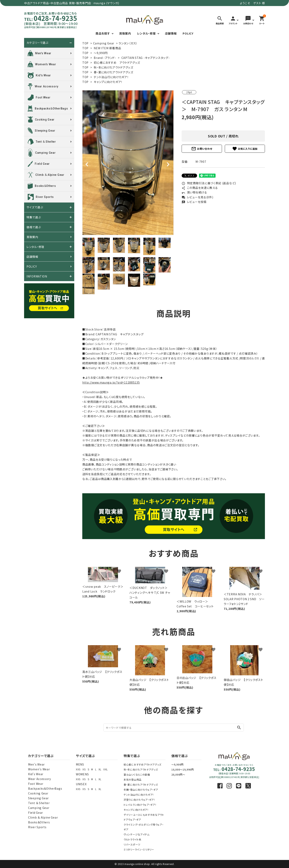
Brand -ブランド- (105, 58)
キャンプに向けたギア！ (108, 82)
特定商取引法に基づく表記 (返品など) (209, 183)
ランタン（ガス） (128, 43)
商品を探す (103, 33)
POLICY (188, 33)
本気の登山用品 (133, 779)
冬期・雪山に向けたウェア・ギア (141, 790)
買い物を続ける (194, 192)
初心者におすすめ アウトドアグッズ (117, 62)
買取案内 (125, 33)
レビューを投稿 (194, 202)
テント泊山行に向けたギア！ (111, 77)
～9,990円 (101, 53)
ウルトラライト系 (133, 839)
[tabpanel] (128, 163)
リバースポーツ (132, 844)
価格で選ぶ (34, 227)
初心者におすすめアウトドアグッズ (142, 764)
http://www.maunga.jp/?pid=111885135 (111, 382)
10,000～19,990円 (183, 769)
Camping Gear (104, 43)
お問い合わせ (202, 149)
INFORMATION (37, 276)
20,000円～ (178, 774)
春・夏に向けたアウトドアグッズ (113, 72)
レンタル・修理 (146, 33)
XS (84, 769)
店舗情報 (171, 33)
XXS (78, 769)
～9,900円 (178, 764)
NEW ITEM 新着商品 (107, 48)
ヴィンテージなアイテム (137, 834)
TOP (85, 43)
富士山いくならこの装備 (137, 774)
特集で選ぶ (34, 217)
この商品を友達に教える (200, 188)
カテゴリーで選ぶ (37, 43)
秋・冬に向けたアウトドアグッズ (113, 67)
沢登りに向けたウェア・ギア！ (139, 800)
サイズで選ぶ (35, 207)
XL (100, 769)
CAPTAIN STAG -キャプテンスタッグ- (146, 58)
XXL (106, 769)
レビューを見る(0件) (197, 197)
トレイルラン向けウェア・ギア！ (140, 805)
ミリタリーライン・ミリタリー (139, 849)
